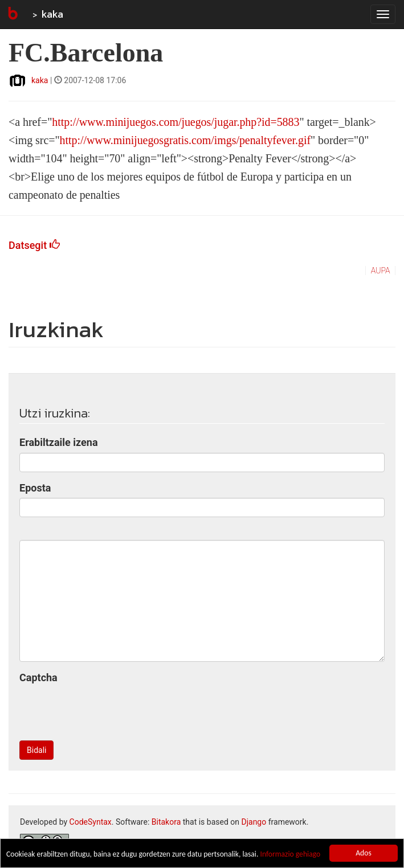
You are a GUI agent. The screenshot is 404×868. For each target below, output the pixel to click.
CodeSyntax (91, 822)
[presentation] (106, 710)
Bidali (36, 750)
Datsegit (34, 245)
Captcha (38, 677)
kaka (52, 14)
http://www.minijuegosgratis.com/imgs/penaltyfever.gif (185, 140)
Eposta (35, 488)
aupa (381, 271)
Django (254, 822)
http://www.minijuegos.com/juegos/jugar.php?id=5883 (176, 122)
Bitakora (166, 822)
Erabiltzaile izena (59, 442)
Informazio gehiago (290, 854)
